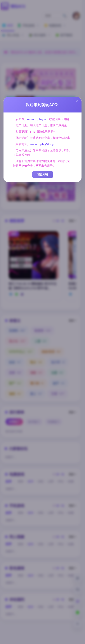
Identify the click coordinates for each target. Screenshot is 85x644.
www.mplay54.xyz (42, 144)
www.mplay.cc (37, 119)
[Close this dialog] (77, 101)
